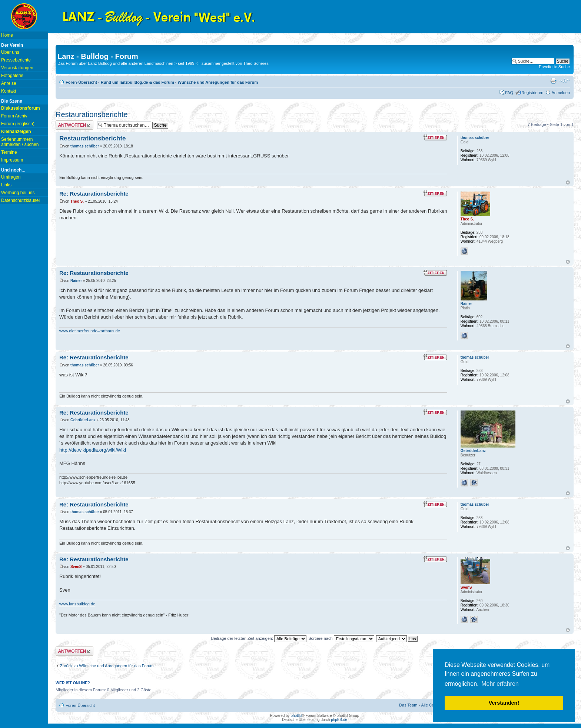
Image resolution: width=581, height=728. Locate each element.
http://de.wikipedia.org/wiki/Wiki (93, 450)
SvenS (76, 567)
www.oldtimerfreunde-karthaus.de (90, 331)
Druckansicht (553, 81)
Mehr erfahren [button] (500, 684)
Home (7, 35)
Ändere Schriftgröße (565, 81)
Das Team (408, 705)
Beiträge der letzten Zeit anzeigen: (259, 638)
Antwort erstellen (74, 125)
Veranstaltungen (17, 68)
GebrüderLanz (83, 420)
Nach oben (568, 182)
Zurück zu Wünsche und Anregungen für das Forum (107, 666)
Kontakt (9, 91)
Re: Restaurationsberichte (94, 194)
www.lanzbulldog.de (77, 604)
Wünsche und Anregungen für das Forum (218, 82)
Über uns (10, 52)
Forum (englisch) (18, 124)
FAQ (509, 93)
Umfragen (11, 177)
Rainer (76, 281)
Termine (9, 152)
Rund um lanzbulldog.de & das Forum (137, 82)
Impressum (12, 160)
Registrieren (532, 93)
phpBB (296, 716)
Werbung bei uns (18, 193)
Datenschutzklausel (20, 200)
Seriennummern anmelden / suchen (20, 142)
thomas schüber (85, 146)
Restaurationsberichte (92, 114)
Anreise (9, 83)
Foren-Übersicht (81, 82)
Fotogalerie (12, 76)
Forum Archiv (14, 116)
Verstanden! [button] (504, 703)
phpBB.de (339, 720)
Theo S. (77, 201)
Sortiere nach (341, 638)
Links (6, 185)
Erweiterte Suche (554, 67)
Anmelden (561, 93)
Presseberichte (16, 60)
